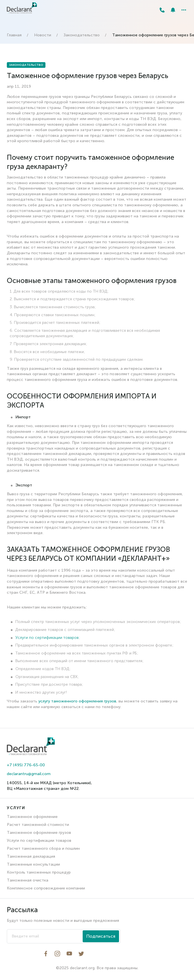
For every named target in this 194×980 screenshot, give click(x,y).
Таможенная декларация (31, 856)
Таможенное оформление (32, 817)
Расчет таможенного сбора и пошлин (43, 848)
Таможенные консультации (33, 864)
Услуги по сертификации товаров (47, 638)
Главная (14, 35)
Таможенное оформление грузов (39, 833)
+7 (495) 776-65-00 (26, 765)
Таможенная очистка (28, 880)
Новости (43, 35)
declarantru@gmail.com (29, 774)
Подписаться (101, 936)
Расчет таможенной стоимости (38, 825)
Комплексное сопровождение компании (46, 888)
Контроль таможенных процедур (39, 872)
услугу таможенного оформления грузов (77, 701)
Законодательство (82, 35)
